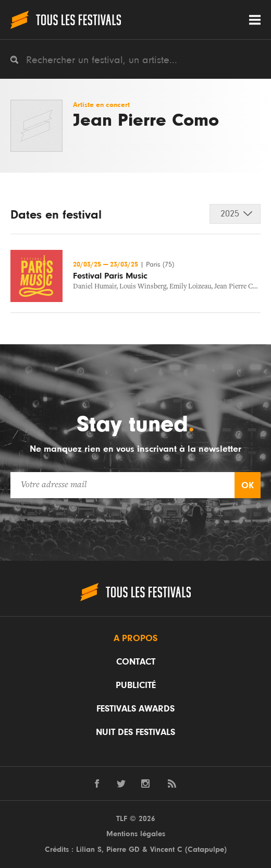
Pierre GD (123, 849)
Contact (136, 662)
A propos (135, 638)
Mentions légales (136, 834)
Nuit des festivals (135, 732)
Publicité (136, 685)
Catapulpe (206, 849)
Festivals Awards (135, 709)
